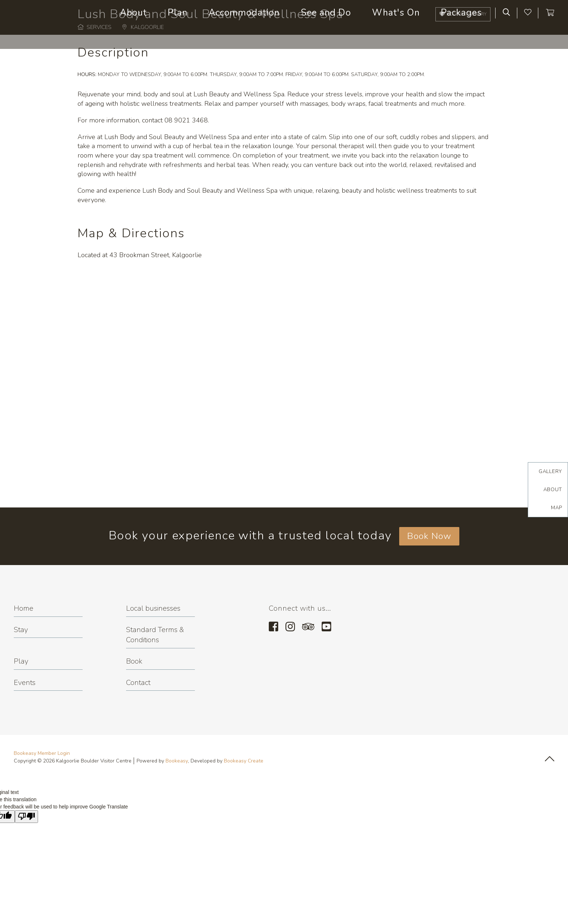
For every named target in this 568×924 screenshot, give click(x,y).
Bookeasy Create (244, 761)
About (133, 13)
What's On (396, 13)
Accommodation (244, 13)
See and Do (326, 13)
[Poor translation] (26, 817)
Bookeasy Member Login (42, 753)
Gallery (550, 471)
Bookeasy (177, 761)
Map (557, 508)
